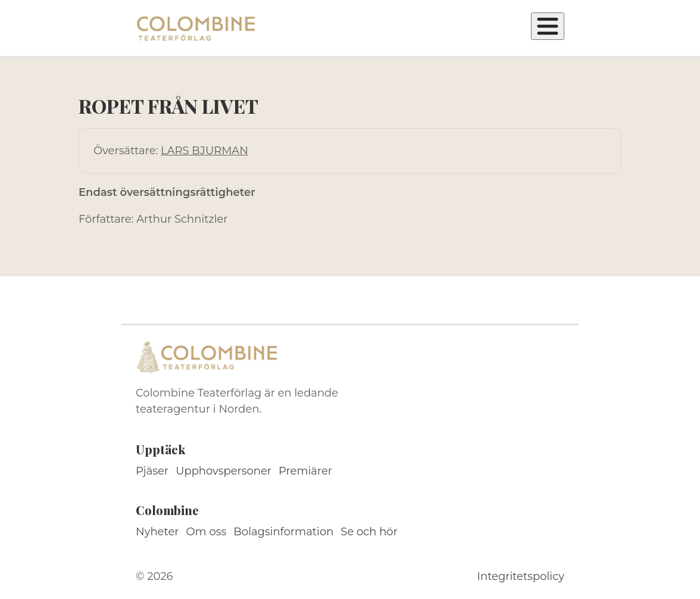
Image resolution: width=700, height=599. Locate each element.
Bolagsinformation (283, 532)
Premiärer (305, 471)
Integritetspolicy (521, 576)
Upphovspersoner (224, 471)
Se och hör (369, 532)
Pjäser (152, 471)
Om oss (207, 532)
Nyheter (157, 532)
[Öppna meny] (548, 26)
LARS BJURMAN (204, 151)
